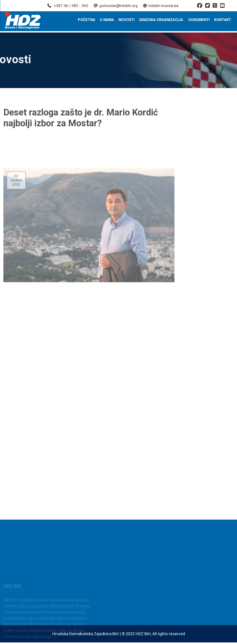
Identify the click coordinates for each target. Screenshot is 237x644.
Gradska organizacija (162, 21)
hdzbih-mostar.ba (160, 6)
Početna (88, 21)
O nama (108, 21)
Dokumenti (199, 21)
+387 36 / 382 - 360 (68, 6)
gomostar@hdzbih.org (115, 6)
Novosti (127, 21)
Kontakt (223, 21)
